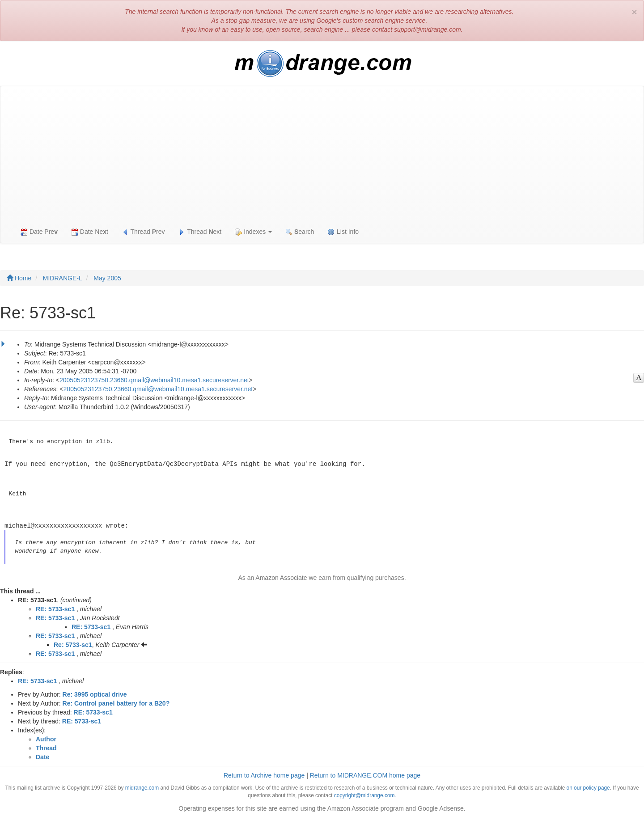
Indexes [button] (253, 232)
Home (19, 278)
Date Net (90, 232)
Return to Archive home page (264, 774)
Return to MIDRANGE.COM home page (365, 774)
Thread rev (143, 232)
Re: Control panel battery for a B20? (116, 702)
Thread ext (200, 232)
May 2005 (107, 278)
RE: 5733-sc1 (55, 608)
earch (300, 232)
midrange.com (142, 786)
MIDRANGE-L (63, 278)
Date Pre (39, 232)
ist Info (343, 232)
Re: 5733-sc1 (73, 643)
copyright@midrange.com (364, 794)
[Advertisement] (322, 153)
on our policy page (588, 786)
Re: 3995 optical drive (95, 693)
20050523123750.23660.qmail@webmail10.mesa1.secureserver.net (154, 380)
